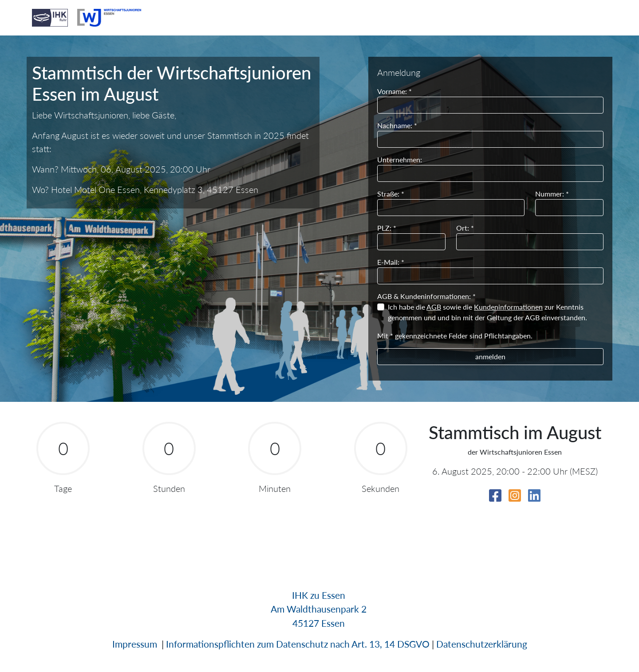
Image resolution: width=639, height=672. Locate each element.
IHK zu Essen (319, 595)
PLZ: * (387, 228)
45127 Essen (319, 623)
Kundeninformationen (508, 307)
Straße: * (391, 194)
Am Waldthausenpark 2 (319, 609)
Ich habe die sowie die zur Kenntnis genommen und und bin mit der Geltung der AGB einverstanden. (487, 312)
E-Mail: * (391, 262)
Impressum (135, 644)
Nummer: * (552, 194)
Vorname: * (394, 91)
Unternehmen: (400, 159)
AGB (434, 307)
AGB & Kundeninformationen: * (426, 296)
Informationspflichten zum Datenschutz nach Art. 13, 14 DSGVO (298, 644)
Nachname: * (397, 125)
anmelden (490, 356)
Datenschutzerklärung (482, 644)
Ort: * (465, 228)
